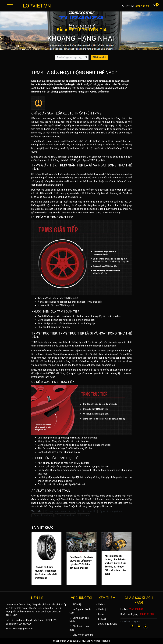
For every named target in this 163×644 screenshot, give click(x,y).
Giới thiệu (76, 604)
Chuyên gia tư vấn (106, 624)
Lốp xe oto (84, 515)
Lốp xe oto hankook (43, 515)
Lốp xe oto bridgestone (110, 511)
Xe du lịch (102, 609)
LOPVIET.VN (37, 6)
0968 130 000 (136, 609)
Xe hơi (100, 604)
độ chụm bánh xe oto (55, 511)
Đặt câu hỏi (99, 57)
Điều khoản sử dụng (81, 635)
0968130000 (25, 624)
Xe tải (99, 614)
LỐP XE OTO (65, 113)
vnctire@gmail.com (23, 629)
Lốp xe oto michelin (65, 515)
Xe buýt (100, 619)
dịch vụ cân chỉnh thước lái (82, 511)
